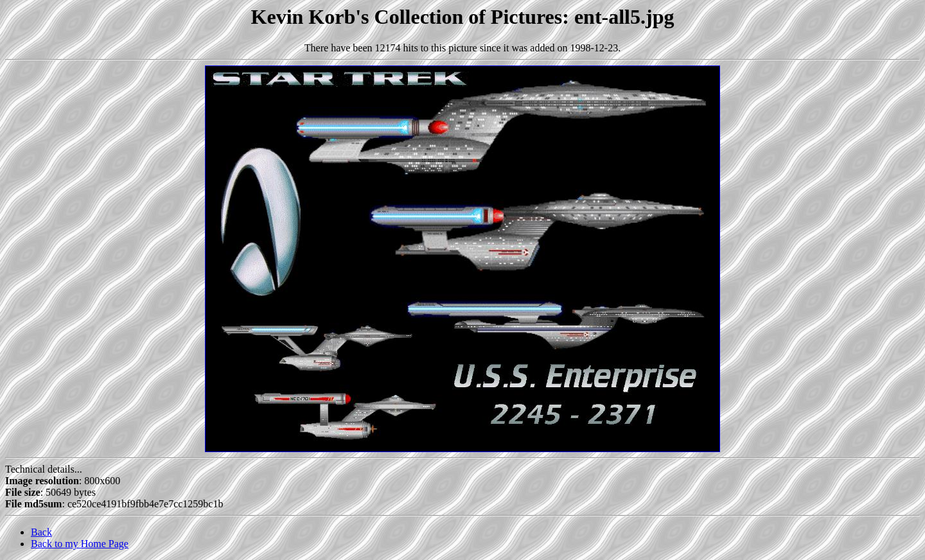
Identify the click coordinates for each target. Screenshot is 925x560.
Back (41, 532)
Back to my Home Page (80, 544)
